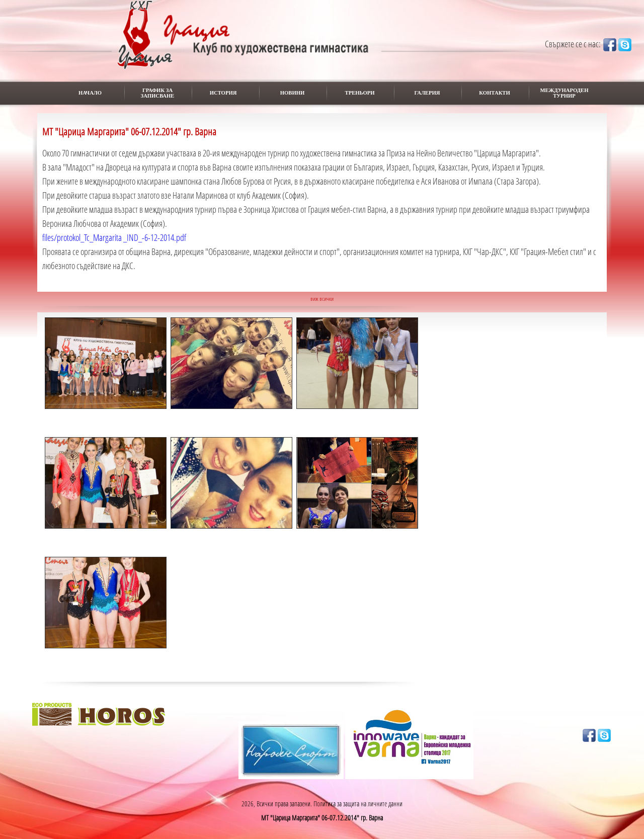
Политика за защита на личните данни (358, 804)
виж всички (322, 299)
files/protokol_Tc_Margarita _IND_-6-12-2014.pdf (114, 237)
